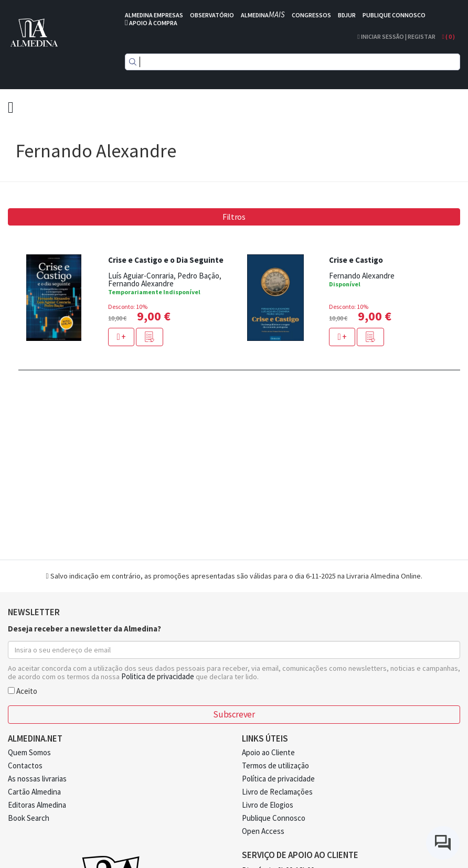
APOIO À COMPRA (153, 23)
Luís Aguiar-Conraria (141, 276)
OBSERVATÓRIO (212, 15)
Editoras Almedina (37, 805)
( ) (449, 36)
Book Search (29, 818)
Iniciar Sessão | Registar (396, 36)
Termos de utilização (275, 765)
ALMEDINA (263, 15)
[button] (150, 337)
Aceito (23, 690)
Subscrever (234, 714)
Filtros (234, 217)
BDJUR (347, 15)
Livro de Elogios (268, 805)
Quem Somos (29, 752)
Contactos (25, 765)
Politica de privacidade (158, 676)
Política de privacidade (278, 779)
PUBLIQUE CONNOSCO (394, 15)
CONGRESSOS (311, 15)
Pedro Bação (198, 276)
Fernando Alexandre (141, 283)
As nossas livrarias (37, 779)
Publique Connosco (274, 818)
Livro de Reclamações (277, 792)
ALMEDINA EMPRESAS (154, 15)
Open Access (263, 831)
